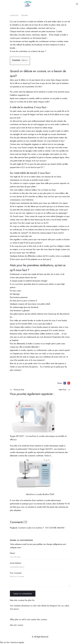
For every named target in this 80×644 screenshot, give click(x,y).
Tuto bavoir (14, 609)
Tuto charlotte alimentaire (20, 606)
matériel (13, 28)
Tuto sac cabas (63, 606)
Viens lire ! (25, 15)
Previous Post (19, 390)
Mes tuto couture (17, 625)
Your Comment (16, 573)
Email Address (16, 563)
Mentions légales (17, 642)
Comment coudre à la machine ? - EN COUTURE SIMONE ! (41, 528)
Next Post (62, 390)
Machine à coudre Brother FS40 (40, 494)
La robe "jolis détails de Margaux (44, 606)
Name (13, 553)
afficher (24, 60)
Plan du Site (5, 642)
